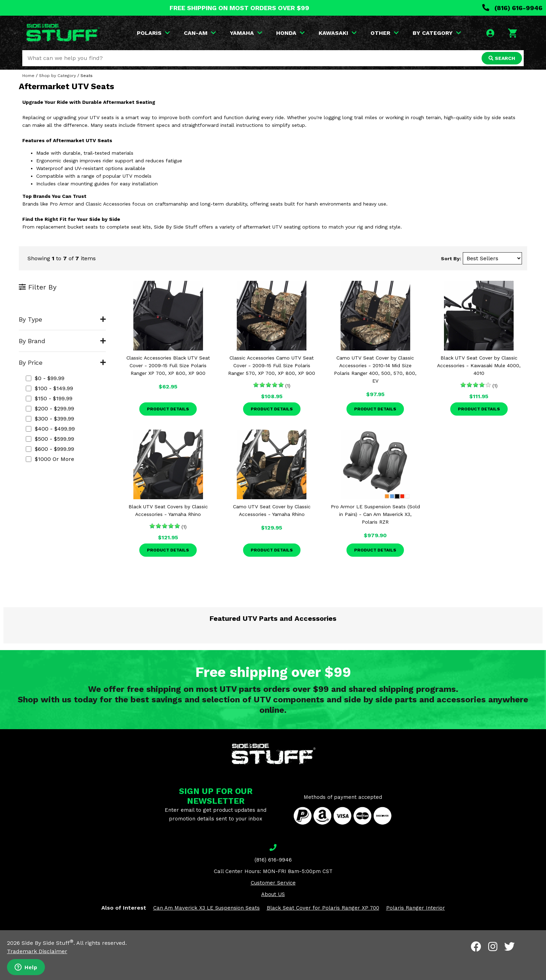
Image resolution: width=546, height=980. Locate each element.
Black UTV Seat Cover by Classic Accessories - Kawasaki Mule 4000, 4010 (479, 365)
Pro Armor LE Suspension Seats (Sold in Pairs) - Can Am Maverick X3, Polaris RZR (375, 514)
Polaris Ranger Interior (416, 908)
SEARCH (502, 58)
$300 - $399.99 (50, 419)
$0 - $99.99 (45, 378)
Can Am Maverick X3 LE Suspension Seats (206, 908)
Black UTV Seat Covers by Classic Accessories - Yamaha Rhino (168, 510)
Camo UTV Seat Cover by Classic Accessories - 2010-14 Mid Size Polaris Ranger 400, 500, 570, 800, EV (375, 369)
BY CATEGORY (437, 33)
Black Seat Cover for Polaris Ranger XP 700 (323, 908)
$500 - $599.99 (50, 439)
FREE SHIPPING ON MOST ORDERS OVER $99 (239, 8)
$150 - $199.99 (49, 398)
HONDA (290, 33)
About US (273, 894)
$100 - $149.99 (49, 388)
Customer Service (273, 883)
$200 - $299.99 (50, 408)
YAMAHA (246, 33)
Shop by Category (57, 76)
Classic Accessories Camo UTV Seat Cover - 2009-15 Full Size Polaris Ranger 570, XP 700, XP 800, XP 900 (272, 365)
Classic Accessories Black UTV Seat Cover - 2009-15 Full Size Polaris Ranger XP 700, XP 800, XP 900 (168, 365)
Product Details (168, 409)
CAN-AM (200, 33)
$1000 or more (50, 459)
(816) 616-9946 (512, 8)
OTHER (385, 33)
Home (28, 76)
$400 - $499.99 (50, 429)
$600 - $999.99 (50, 449)
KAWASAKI (338, 33)
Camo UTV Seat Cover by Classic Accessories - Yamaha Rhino (272, 510)
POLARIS (153, 33)
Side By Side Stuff (48, 943)
